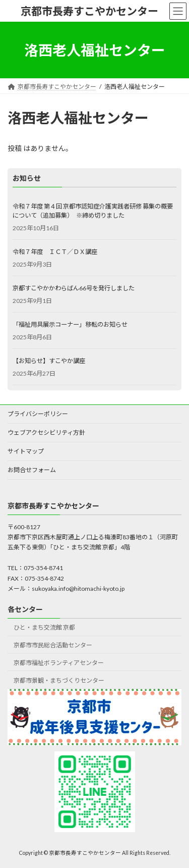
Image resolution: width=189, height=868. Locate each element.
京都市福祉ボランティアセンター (59, 663)
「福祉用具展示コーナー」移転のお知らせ (70, 324)
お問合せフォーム (32, 470)
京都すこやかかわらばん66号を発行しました (74, 288)
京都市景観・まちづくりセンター (59, 680)
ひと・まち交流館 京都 (44, 627)
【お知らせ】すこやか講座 (49, 361)
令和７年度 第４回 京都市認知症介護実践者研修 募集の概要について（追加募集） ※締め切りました (93, 211)
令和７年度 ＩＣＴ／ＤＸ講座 (55, 252)
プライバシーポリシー (38, 414)
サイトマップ (26, 451)
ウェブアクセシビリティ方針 (46, 432)
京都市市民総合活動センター (53, 645)
